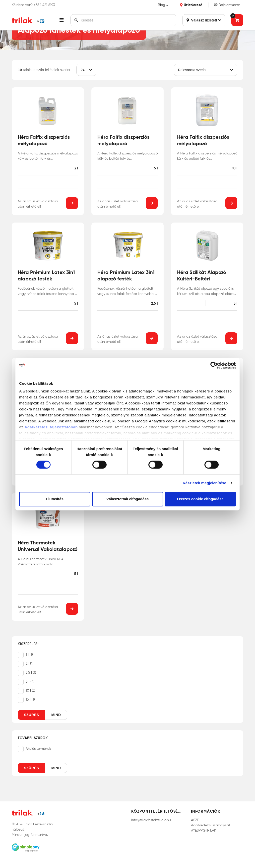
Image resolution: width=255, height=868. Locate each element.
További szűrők (33, 738)
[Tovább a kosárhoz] (237, 20)
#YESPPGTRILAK (204, 830)
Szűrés (32, 715)
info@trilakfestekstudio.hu (151, 820)
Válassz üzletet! (204, 20)
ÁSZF (195, 820)
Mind (56, 715)
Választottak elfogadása (127, 499)
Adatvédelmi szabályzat (211, 825)
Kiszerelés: (28, 644)
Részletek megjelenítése (205, 483)
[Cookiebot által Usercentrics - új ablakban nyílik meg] (214, 365)
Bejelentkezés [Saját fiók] (227, 5)
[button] (62, 20)
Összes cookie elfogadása (200, 499)
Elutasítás (55, 499)
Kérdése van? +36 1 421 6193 (33, 5)
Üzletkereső (191, 5)
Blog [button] (161, 5)
